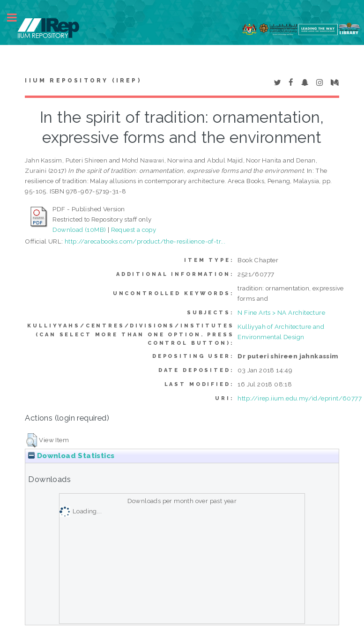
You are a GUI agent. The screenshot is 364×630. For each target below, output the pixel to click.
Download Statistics (71, 456)
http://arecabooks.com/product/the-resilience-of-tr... (145, 241)
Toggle (17, 18)
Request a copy (134, 230)
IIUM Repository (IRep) (83, 81)
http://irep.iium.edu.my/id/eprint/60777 (300, 398)
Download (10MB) (79, 230)
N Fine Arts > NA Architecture (281, 312)
